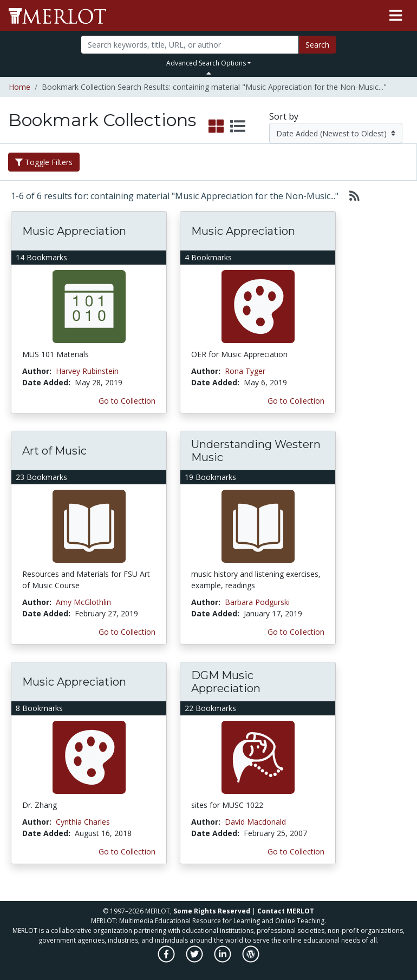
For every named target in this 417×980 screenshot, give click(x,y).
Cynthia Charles (83, 822)
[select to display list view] (238, 127)
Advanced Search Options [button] (206, 63)
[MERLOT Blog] (251, 960)
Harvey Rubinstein (87, 371)
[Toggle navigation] (396, 16)
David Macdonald (255, 822)
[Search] (190, 45)
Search (317, 45)
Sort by (284, 116)
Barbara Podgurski (257, 602)
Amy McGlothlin (83, 602)
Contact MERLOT (286, 911)
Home (19, 87)
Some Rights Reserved (212, 911)
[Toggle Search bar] (209, 73)
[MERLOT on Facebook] (167, 960)
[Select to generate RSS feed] (350, 196)
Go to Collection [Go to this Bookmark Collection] (127, 401)
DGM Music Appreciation (226, 682)
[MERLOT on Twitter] (195, 960)
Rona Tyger (245, 371)
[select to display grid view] (216, 127)
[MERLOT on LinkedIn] (223, 960)
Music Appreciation (74, 231)
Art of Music (54, 451)
